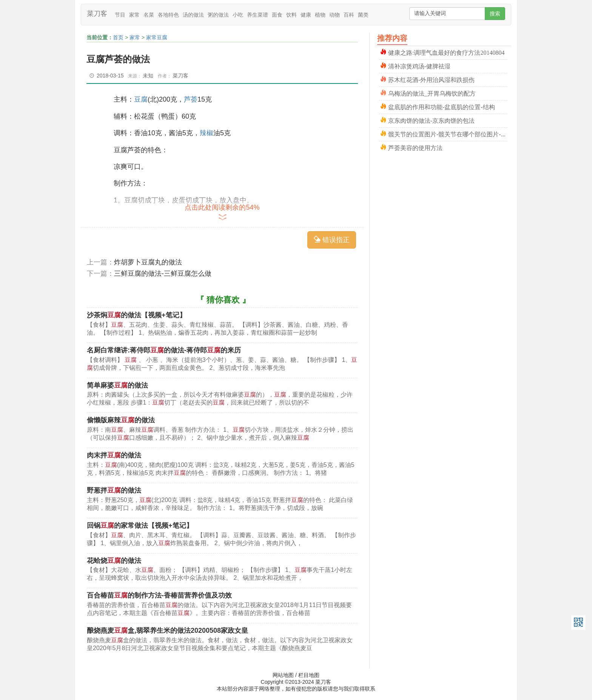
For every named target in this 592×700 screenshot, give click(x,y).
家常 (134, 15)
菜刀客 (97, 14)
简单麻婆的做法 (117, 385)
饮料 (291, 15)
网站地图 (283, 675)
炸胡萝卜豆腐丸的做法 (148, 262)
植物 (320, 15)
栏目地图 (309, 675)
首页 (118, 37)
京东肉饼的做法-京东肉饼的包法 (431, 120)
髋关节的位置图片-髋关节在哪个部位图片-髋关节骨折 (448, 134)
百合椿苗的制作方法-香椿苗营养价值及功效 (159, 595)
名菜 (149, 15)
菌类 (363, 15)
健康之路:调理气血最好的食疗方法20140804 (446, 52)
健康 (306, 15)
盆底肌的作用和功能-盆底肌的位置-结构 (442, 106)
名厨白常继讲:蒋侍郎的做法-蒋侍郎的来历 (164, 350)
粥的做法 (218, 15)
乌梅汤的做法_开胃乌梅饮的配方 (432, 93)
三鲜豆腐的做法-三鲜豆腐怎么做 (163, 274)
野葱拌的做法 (114, 490)
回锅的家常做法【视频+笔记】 (140, 525)
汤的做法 (193, 15)
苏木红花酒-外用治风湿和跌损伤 (431, 79)
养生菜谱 (257, 15)
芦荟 (191, 99)
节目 (120, 15)
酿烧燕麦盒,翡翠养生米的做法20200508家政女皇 (167, 630)
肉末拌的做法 (114, 455)
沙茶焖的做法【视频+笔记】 (136, 315)
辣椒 (207, 133)
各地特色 (168, 15)
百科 (349, 15)
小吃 (238, 15)
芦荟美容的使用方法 (415, 147)
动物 (335, 15)
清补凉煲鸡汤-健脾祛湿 (419, 66)
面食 (277, 15)
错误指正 (332, 240)
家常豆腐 (157, 37)
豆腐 (141, 99)
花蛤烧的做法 (114, 561)
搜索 (495, 14)
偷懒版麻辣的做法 (121, 420)
